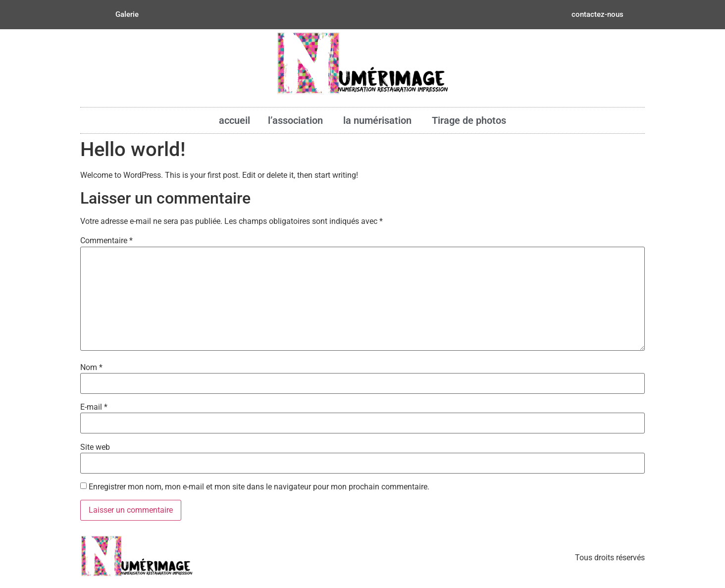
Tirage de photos (469, 120)
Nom (91, 368)
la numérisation (379, 120)
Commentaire (106, 241)
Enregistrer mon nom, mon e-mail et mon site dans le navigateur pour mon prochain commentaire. (259, 487)
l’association (297, 120)
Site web (95, 447)
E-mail (94, 407)
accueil (234, 120)
